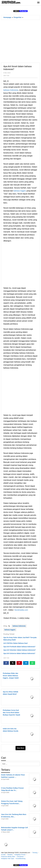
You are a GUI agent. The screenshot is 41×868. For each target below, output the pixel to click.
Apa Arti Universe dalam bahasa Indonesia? (19, 653)
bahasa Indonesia (11, 90)
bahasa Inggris (20, 191)
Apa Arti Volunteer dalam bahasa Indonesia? (20, 650)
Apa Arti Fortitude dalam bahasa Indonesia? (19, 647)
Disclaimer (20, 857)
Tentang (35, 853)
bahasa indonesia (19, 626)
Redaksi (10, 855)
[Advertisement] (20, 41)
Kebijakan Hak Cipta (8, 858)
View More (20, 748)
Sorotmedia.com (21, 610)
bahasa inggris (10, 630)
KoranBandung (21, 858)
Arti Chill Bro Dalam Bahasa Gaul (15, 643)
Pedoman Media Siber (8, 857)
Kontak (3, 855)
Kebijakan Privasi (20, 855)
